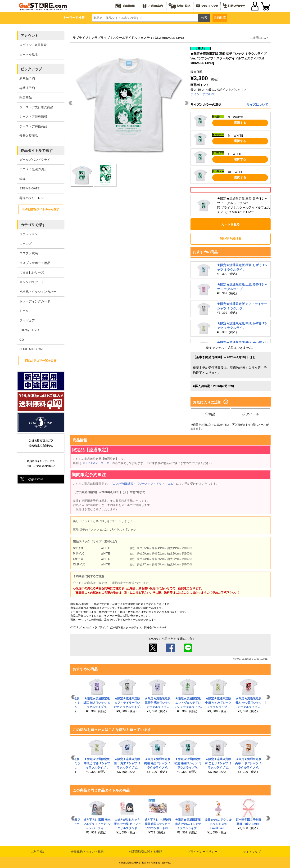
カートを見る (29, 55)
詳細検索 (220, 18)
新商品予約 (27, 78)
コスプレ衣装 (29, 253)
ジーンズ (26, 244)
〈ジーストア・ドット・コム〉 (156, 484)
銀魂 (23, 179)
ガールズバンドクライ (35, 160)
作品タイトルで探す (37, 150)
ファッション (29, 234)
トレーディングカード (35, 301)
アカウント (29, 36)
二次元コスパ (259, 38)
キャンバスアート (32, 282)
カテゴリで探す (33, 225)
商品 (210, 414)
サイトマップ (252, 852)
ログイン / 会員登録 (33, 45)
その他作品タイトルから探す (41, 209)
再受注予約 (27, 88)
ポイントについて (203, 94)
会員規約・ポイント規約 (87, 852)
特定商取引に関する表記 (146, 852)
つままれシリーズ (32, 272)
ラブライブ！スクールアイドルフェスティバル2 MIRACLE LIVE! (139, 38)
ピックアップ (31, 69)
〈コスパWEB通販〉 (123, 484)
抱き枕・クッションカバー (38, 292)
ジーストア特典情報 (33, 117)
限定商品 (26, 97)
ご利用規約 (38, 852)
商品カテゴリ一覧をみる (41, 361)
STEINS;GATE (29, 188)
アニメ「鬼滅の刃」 (33, 169)
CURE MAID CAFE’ (33, 349)
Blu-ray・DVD (29, 330)
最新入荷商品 (29, 136)
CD (22, 340)
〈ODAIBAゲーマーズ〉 (97, 463)
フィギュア (27, 320)
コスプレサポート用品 (35, 263)
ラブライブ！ (82, 38)
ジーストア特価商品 (33, 126)
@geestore (31, 479)
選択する (240, 123)
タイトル (251, 414)
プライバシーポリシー (203, 852)
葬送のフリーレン (32, 198)
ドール (24, 311)
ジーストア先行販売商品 (36, 107)
